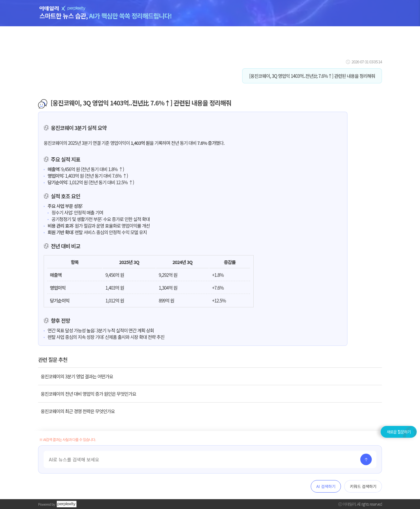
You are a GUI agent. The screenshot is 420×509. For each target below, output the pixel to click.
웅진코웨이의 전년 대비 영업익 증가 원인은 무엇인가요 (88, 394)
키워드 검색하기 (363, 486)
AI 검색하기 (326, 486)
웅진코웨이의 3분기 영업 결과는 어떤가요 (77, 376)
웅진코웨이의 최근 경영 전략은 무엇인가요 (78, 411)
